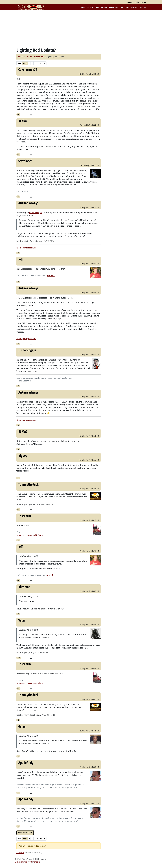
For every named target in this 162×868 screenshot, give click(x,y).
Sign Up (143, 2)
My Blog (51, 276)
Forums (90, 7)
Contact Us (37, 862)
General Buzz (39, 57)
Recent (21, 57)
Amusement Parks (116, 7)
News (83, 7)
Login (137, 2)
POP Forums (20, 853)
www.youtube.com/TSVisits (30, 535)
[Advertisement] (81, 29)
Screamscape (35, 213)
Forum (129, 2)
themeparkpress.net (26, 248)
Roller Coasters (101, 7)
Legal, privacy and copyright (23, 862)
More (142, 7)
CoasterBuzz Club (132, 7)
